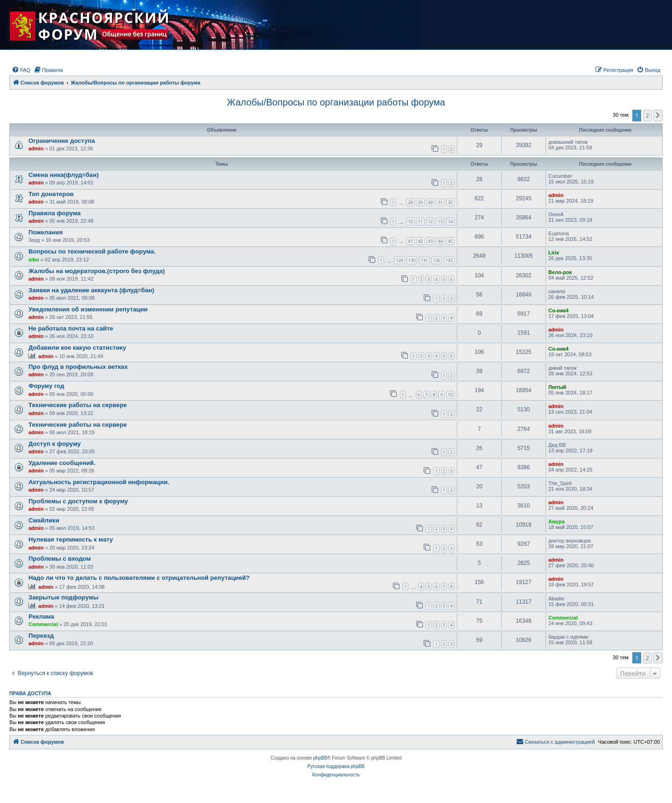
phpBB (320, 758)
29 (420, 202)
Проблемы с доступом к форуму (78, 501)
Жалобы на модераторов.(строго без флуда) (97, 271)
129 (399, 260)
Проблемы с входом (59, 559)
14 (450, 222)
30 (430, 202)
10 (410, 222)
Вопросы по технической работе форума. (92, 251)
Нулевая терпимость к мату (71, 539)
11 (420, 222)
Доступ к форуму (55, 444)
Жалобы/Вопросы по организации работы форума (336, 102)
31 (440, 202)
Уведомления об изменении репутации (88, 309)
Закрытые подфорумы (63, 597)
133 (449, 260)
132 (437, 260)
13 (440, 222)
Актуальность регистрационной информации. (99, 482)
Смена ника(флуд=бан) (63, 175)
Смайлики (44, 520)
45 (450, 241)
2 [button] (647, 115)
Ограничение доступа (62, 141)
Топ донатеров (51, 194)
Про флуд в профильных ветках (78, 367)
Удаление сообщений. (62, 463)
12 (430, 222)
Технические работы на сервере (78, 405)
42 (420, 241)
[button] (658, 115)
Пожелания (45, 232)
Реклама (41, 616)
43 (430, 241)
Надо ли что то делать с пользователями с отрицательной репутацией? (139, 578)
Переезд (41, 636)
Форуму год (46, 386)
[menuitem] (21, 70)
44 (440, 241)
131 (424, 260)
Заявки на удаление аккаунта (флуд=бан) (91, 290)
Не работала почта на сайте (71, 328)
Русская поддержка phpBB (336, 766)
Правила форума (55, 213)
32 (450, 202)
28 (410, 202)
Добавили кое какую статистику (77, 348)
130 (412, 260)
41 (410, 241)
